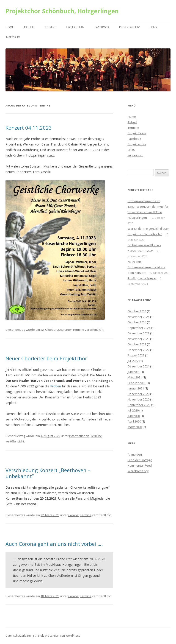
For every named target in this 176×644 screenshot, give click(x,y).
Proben (56, 386)
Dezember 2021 (139, 366)
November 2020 (139, 399)
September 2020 (139, 405)
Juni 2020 (134, 416)
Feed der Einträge (140, 460)
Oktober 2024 (137, 322)
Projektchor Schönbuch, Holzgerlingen (62, 11)
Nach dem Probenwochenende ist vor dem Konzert (147, 267)
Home (10, 27)
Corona (73, 515)
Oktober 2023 (137, 344)
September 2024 (139, 328)
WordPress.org (138, 471)
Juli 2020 (133, 410)
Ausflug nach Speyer (142, 278)
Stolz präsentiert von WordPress (59, 636)
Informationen (79, 436)
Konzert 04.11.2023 (29, 128)
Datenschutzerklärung (20, 636)
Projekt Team (75, 27)
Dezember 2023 (139, 333)
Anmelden (135, 454)
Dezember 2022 (139, 350)
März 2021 (135, 377)
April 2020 (134, 421)
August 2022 (136, 355)
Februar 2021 (137, 383)
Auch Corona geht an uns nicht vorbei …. (54, 544)
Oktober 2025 (137, 311)
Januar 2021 (136, 388)
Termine (50, 27)
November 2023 (139, 339)
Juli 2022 (133, 361)
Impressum (13, 37)
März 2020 (135, 427)
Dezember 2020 (139, 394)
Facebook (102, 27)
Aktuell (29, 27)
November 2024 (139, 317)
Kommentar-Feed (140, 465)
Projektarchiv (129, 27)
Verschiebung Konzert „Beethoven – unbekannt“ (48, 473)
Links (153, 27)
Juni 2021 (134, 372)
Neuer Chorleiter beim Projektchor (46, 358)
